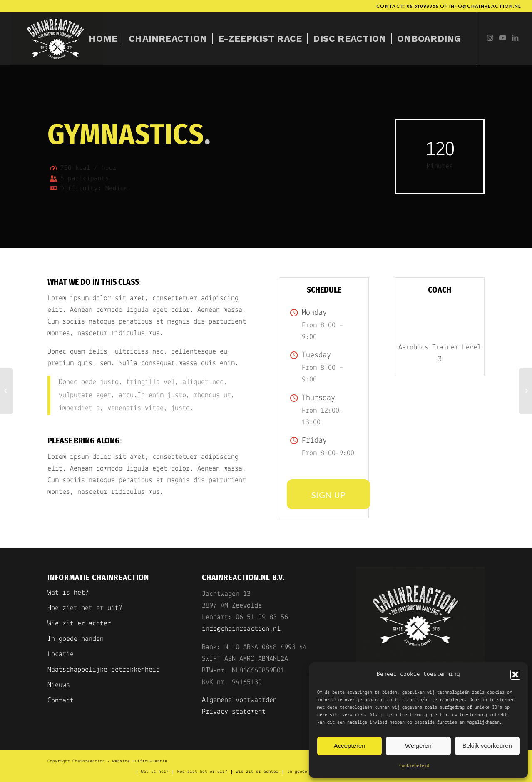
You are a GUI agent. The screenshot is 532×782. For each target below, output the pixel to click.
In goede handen (76, 639)
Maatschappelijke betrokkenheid (104, 670)
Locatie (61, 654)
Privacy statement (234, 712)
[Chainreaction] (57, 39)
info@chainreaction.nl (485, 6)
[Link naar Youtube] (502, 38)
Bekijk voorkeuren (487, 746)
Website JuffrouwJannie (140, 761)
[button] (515, 675)
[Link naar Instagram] (490, 38)
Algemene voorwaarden (239, 700)
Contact (61, 701)
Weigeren (418, 746)
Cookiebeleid (414, 766)
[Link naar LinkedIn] (515, 38)
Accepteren (350, 746)
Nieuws (59, 685)
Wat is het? (68, 593)
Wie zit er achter (79, 624)
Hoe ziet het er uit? (85, 608)
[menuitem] (103, 39)
